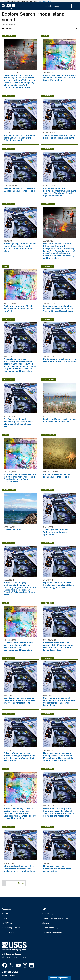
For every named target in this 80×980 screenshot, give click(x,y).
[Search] (69, 6)
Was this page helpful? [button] (60, 978)
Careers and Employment (52, 928)
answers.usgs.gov (9, 975)
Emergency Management (52, 932)
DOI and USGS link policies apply (56, 918)
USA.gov (45, 923)
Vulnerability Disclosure (12, 928)
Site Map (5, 918)
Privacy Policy (48, 914)
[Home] (8, 8)
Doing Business (8, 932)
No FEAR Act (7, 923)
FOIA (44, 909)
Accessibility (7, 909)
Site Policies (7, 914)
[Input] (57, 6)
